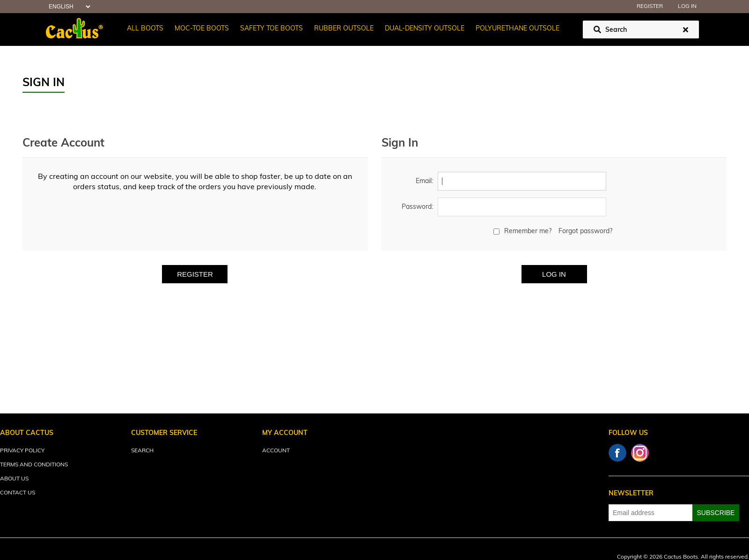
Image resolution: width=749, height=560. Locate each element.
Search (142, 451)
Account (276, 451)
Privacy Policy (22, 451)
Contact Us (18, 493)
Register (650, 7)
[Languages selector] (68, 7)
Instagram (640, 453)
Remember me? (528, 232)
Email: (424, 181)
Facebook (617, 453)
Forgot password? (585, 232)
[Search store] (641, 29)
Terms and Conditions (34, 465)
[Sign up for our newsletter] (651, 513)
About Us (14, 479)
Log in (687, 7)
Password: (417, 207)
